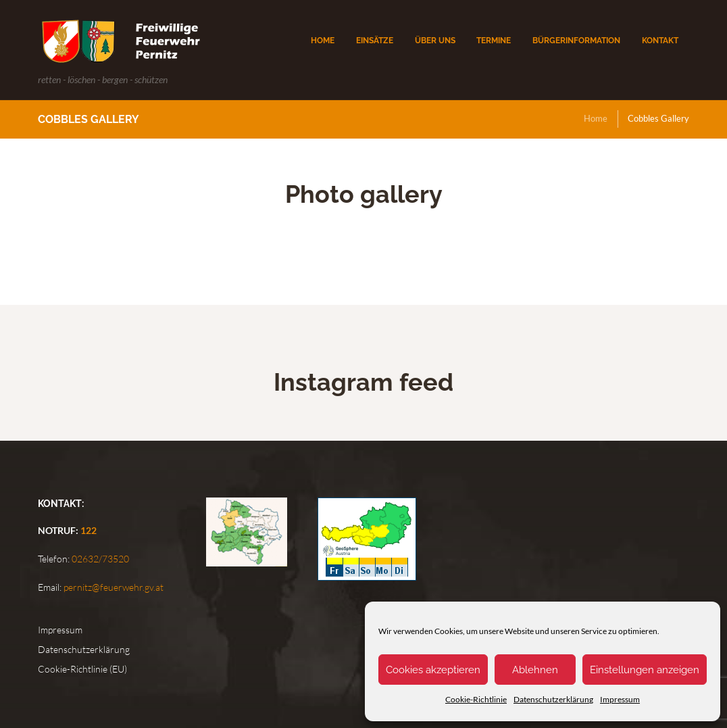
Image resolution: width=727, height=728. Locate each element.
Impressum (620, 699)
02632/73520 (99, 559)
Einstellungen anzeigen (645, 670)
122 (89, 530)
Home (596, 118)
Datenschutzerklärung (553, 699)
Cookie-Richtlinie (476, 699)
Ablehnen (535, 670)
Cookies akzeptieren (433, 670)
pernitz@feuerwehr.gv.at (112, 587)
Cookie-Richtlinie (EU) (82, 669)
